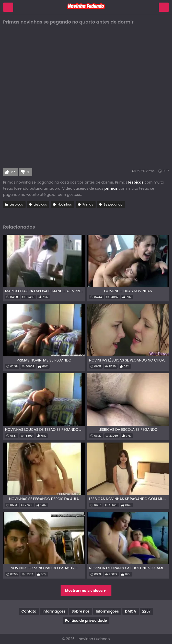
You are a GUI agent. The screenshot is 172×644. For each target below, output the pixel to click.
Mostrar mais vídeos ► (86, 591)
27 (13, 172)
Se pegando (113, 204)
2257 (147, 611)
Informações (54, 611)
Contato (29, 611)
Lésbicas (16, 204)
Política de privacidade (86, 620)
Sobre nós (81, 611)
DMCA (130, 611)
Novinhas (65, 204)
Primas (88, 204)
